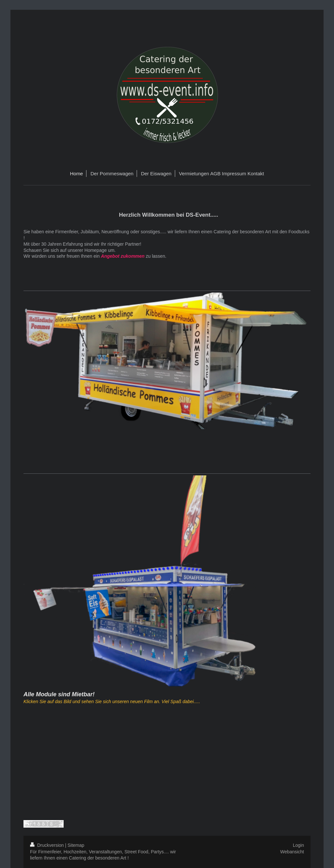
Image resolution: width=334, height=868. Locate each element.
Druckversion (47, 845)
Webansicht (292, 852)
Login (298, 845)
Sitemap (76, 845)
